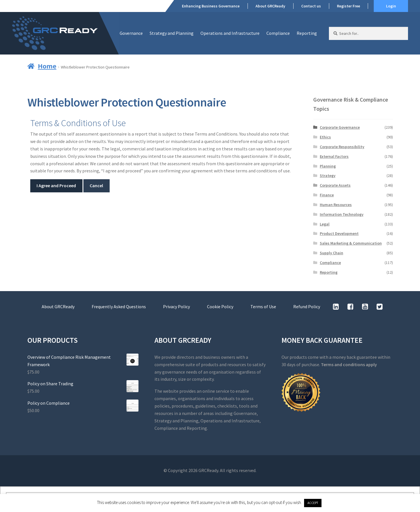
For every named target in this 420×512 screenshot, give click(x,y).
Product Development (339, 233)
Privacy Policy (176, 307)
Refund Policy (307, 307)
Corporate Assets (335, 185)
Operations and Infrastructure (230, 33)
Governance (131, 33)
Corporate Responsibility (342, 147)
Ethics (325, 137)
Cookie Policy (220, 307)
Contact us (311, 6)
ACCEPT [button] (313, 503)
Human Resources (336, 205)
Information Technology (342, 214)
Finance (327, 195)
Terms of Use (263, 307)
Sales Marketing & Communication (351, 243)
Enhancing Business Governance (211, 6)
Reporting (307, 33)
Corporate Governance (340, 127)
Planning (328, 166)
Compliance (278, 33)
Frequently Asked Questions (119, 307)
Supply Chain (331, 253)
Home (47, 66)
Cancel (96, 186)
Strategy (328, 176)
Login (391, 6)
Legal (325, 224)
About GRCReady (270, 6)
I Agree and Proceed (56, 186)
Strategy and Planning (172, 33)
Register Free (348, 6)
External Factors (334, 156)
